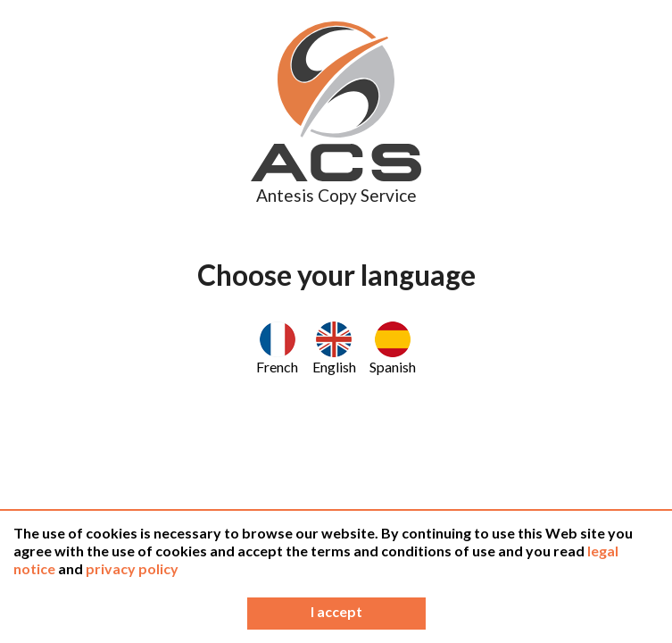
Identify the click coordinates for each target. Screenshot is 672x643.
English (334, 348)
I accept (336, 611)
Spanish (393, 348)
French (277, 348)
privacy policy (132, 568)
